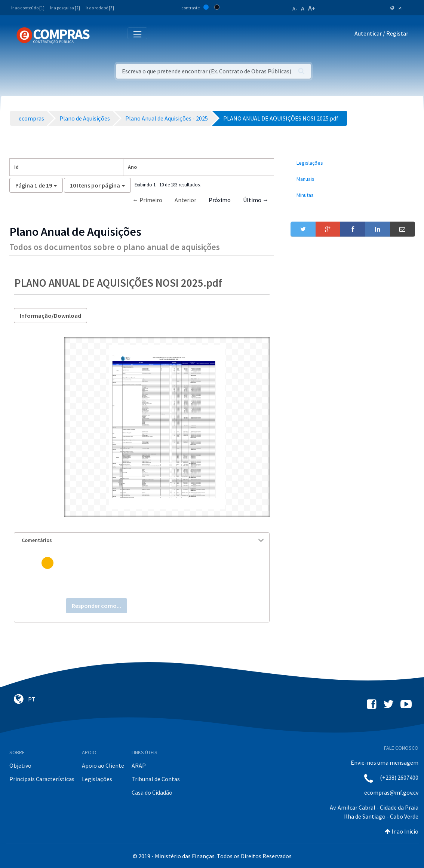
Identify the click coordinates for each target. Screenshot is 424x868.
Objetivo (20, 765)
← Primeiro (147, 200)
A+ (312, 8)
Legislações (97, 779)
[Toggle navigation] (100, 35)
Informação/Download (50, 316)
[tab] (142, 540)
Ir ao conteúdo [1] (28, 8)
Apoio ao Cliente (103, 765)
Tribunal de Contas (156, 779)
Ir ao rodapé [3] (100, 8)
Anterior (185, 200)
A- (295, 9)
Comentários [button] (143, 540)
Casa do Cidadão (152, 792)
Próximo (220, 200)
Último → (256, 200)
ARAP (139, 765)
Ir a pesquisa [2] (65, 8)
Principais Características (42, 779)
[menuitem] (353, 163)
